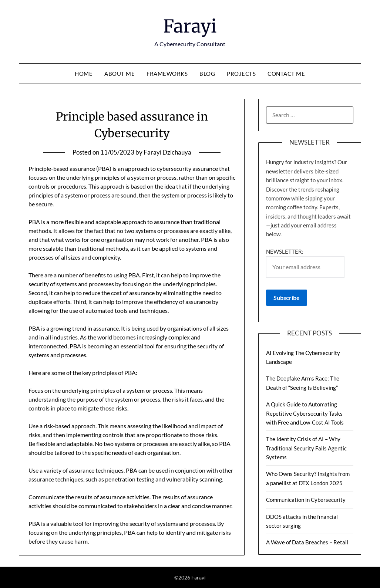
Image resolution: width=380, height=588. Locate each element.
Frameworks (167, 74)
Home (84, 74)
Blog (207, 74)
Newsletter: (305, 263)
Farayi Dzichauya (167, 152)
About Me (120, 74)
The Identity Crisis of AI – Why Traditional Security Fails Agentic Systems (306, 448)
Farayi (190, 26)
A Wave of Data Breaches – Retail (307, 542)
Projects (241, 74)
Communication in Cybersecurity (306, 500)
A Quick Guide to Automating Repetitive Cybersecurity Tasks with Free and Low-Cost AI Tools (305, 413)
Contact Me (286, 74)
